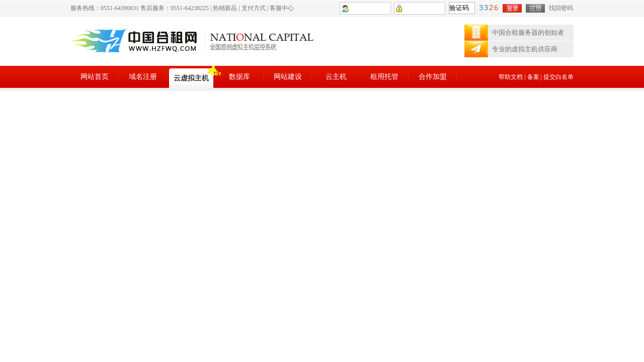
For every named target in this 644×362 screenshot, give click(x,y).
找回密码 (561, 8)
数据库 (239, 77)
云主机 (336, 77)
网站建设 (288, 77)
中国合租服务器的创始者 (528, 32)
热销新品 (225, 8)
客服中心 (282, 8)
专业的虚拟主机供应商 (525, 49)
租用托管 (384, 77)
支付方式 (254, 8)
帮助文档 (511, 77)
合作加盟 (433, 77)
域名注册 (143, 77)
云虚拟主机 (191, 78)
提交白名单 (558, 77)
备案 (533, 77)
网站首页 (95, 77)
